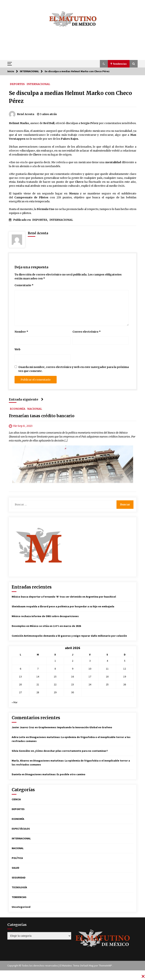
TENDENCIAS (19, 897)
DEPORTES (17, 84)
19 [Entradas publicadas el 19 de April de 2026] (125, 677)
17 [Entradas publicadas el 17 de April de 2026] (90, 677)
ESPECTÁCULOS (21, 829)
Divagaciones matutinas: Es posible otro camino (55, 774)
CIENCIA (16, 799)
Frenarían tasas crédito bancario (42, 416)
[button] (104, 64)
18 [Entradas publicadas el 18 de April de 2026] (107, 677)
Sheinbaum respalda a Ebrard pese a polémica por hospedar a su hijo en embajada (63, 606)
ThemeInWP (106, 966)
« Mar (15, 702)
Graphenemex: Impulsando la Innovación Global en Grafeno (75, 727)
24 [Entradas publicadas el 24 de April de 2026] (90, 684)
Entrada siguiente (26, 399)
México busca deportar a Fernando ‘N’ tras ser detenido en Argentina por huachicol (64, 597)
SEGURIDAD (19, 878)
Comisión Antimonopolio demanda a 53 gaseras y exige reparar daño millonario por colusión (69, 636)
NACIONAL (35, 409)
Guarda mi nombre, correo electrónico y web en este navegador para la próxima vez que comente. (74, 369)
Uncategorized (21, 907)
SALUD (15, 868)
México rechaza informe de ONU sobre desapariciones (45, 616)
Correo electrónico (87, 332)
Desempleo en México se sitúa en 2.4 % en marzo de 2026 (46, 626)
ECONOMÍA (18, 409)
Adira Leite (19, 737)
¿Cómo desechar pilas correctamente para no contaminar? (71, 751)
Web (17, 349)
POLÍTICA (17, 858)
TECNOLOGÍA (19, 887)
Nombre (21, 332)
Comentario (24, 285)
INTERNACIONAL (38, 84)
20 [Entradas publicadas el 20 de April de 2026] (20, 684)
